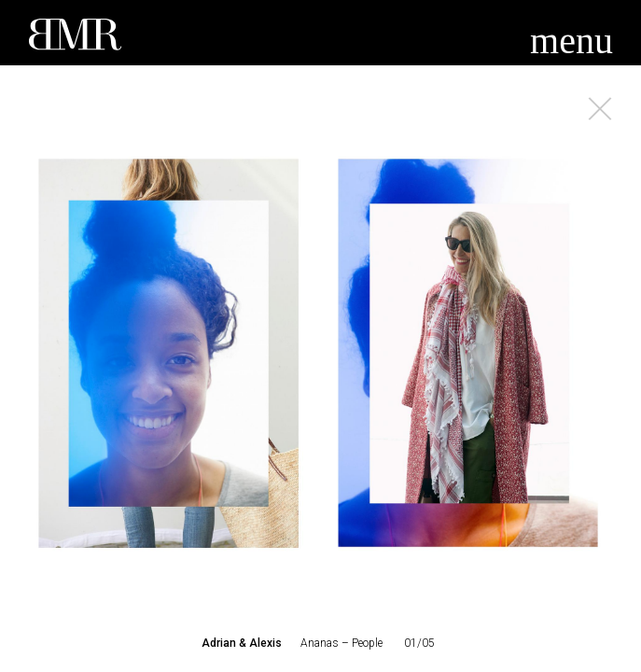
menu (571, 41)
